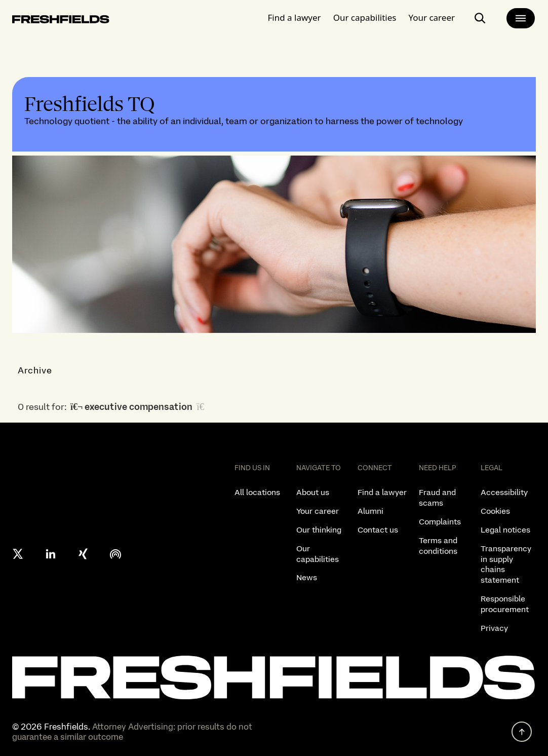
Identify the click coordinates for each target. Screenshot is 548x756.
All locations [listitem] (257, 492)
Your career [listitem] (318, 511)
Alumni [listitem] (370, 511)
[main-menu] (521, 18)
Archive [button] (35, 370)
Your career (432, 17)
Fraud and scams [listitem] (437, 498)
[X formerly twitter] (18, 554)
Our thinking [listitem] (319, 530)
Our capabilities (365, 17)
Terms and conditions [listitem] (438, 546)
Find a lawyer (295, 17)
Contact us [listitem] (378, 530)
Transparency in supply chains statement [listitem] (506, 564)
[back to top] (522, 732)
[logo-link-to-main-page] (61, 21)
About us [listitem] (313, 492)
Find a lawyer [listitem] (382, 492)
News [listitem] (307, 577)
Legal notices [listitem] (505, 530)
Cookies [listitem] (495, 511)
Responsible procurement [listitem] (505, 604)
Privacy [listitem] (494, 628)
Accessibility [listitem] (504, 492)
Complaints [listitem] (440, 522)
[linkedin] (51, 554)
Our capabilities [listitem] (318, 554)
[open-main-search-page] (480, 18)
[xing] (83, 554)
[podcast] (115, 554)
